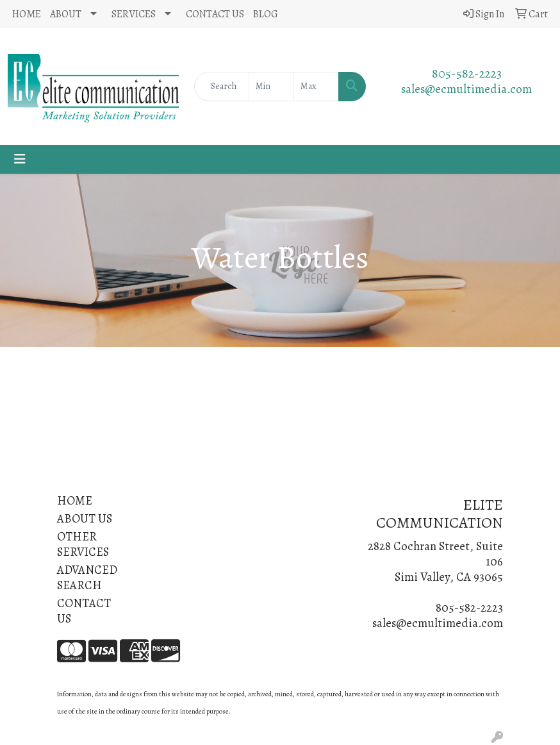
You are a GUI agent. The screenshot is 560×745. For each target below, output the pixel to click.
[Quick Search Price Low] (271, 87)
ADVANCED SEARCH (87, 577)
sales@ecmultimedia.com (466, 89)
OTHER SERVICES (83, 544)
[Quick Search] (222, 87)
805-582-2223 (467, 73)
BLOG (266, 14)
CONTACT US (215, 14)
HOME (27, 14)
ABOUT (66, 14)
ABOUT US (85, 518)
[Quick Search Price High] (316, 87)
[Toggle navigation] (20, 159)
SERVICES (134, 14)
